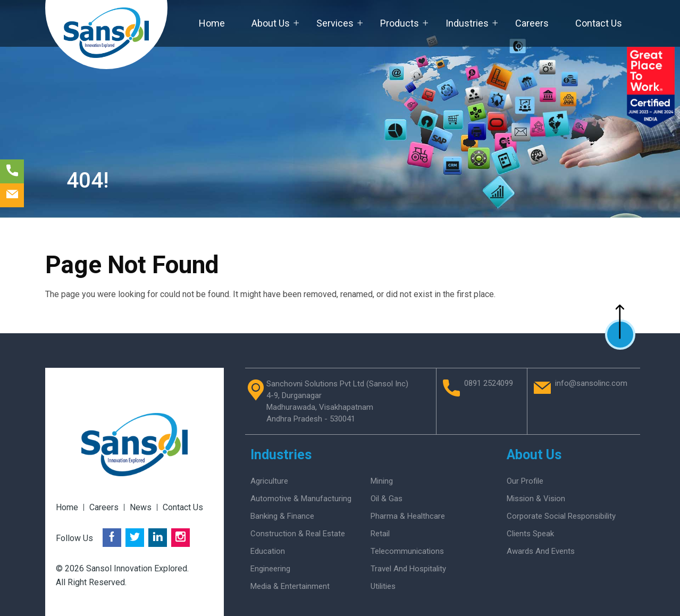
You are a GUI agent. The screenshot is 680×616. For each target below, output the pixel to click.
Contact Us (599, 23)
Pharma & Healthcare (408, 516)
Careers (532, 23)
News (141, 507)
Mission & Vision (536, 499)
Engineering (270, 569)
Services (335, 23)
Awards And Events (541, 551)
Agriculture (269, 481)
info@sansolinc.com (591, 384)
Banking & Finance (282, 516)
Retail (380, 534)
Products (400, 23)
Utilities (383, 586)
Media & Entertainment (290, 586)
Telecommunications (407, 551)
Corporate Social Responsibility (561, 516)
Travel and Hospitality (408, 569)
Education (268, 551)
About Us (271, 23)
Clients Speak (530, 534)
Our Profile (525, 481)
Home (212, 23)
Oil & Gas (387, 499)
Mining (382, 481)
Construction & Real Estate (298, 534)
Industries (467, 23)
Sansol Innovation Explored (137, 568)
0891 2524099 (489, 384)
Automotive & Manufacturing (301, 499)
